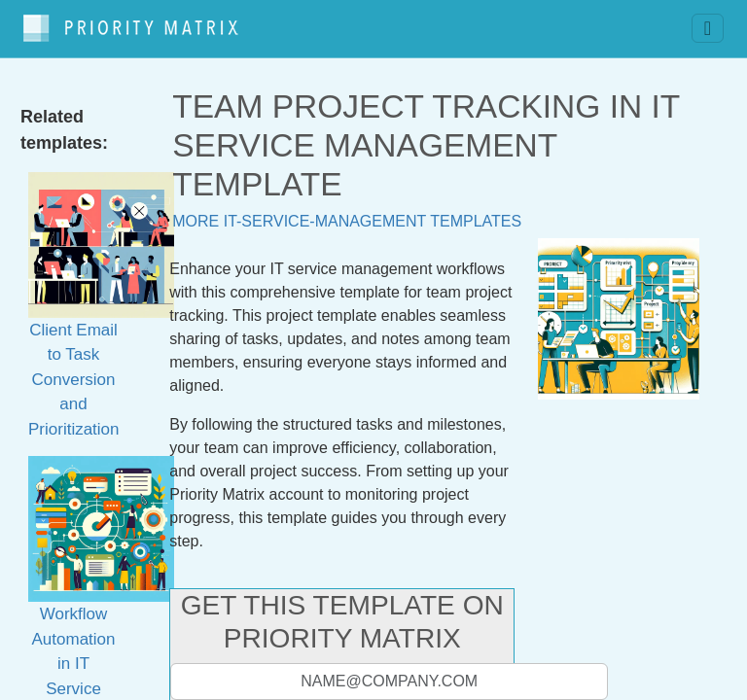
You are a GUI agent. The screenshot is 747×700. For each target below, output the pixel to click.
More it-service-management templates (347, 212)
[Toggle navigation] (708, 24)
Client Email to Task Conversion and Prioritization (101, 327)
